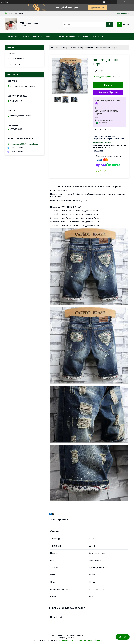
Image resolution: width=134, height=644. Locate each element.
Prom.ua (80, 635)
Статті (50, 36)
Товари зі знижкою (16, 59)
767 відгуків (111, 2)
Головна (12, 36)
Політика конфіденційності (90, 640)
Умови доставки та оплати (73, 36)
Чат (123, 637)
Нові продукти (14, 64)
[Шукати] (109, 24)
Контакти (98, 36)
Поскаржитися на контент (68, 640)
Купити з (108, 92)
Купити (108, 85)
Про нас (11, 53)
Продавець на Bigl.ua (67, 638)
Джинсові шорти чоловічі (82, 48)
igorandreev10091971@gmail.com (24, 144)
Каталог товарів (30, 36)
